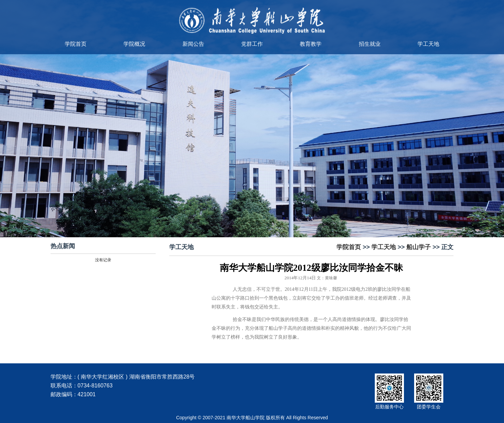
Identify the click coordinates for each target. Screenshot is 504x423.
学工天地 (428, 44)
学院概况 (134, 44)
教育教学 (311, 44)
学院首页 (76, 44)
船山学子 (419, 247)
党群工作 (252, 44)
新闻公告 (193, 44)
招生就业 (370, 44)
